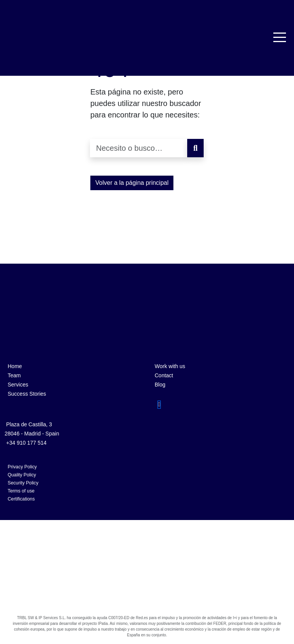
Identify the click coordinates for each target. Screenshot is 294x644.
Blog (160, 385)
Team (14, 375)
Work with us (170, 366)
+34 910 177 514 (26, 443)
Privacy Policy (22, 467)
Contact (164, 375)
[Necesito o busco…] (139, 148)
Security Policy (23, 483)
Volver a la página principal (132, 183)
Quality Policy (22, 475)
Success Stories (27, 394)
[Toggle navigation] (280, 37)
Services (18, 385)
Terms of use (21, 491)
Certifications (21, 499)
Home (15, 366)
